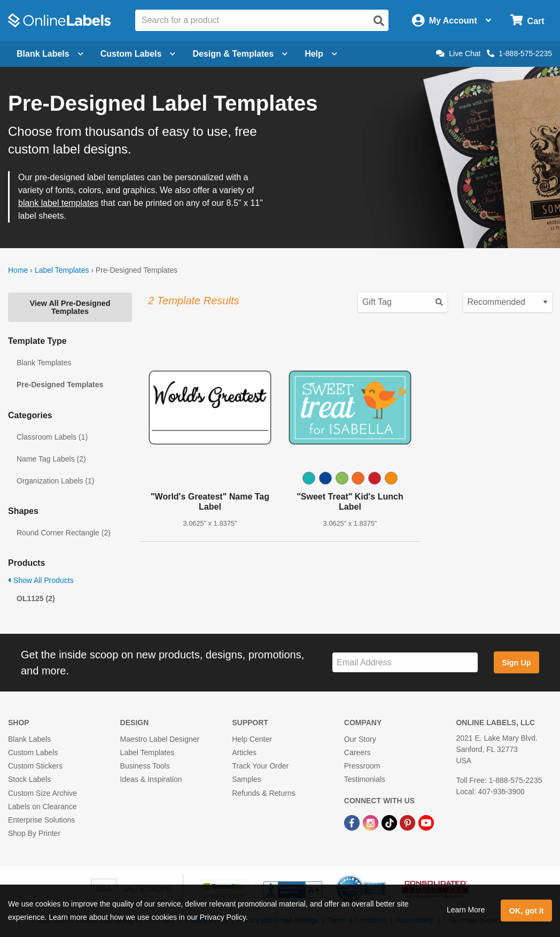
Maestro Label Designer (160, 739)
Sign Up (516, 663)
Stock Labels (29, 779)
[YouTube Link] (426, 822)
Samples (246, 779)
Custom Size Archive (42, 793)
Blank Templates (44, 363)
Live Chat (458, 53)
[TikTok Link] (390, 822)
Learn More (466, 910)
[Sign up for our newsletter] (405, 662)
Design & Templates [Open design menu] (240, 54)
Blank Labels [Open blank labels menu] (50, 54)
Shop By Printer (34, 833)
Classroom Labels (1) (52, 437)
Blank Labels (29, 739)
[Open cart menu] (527, 21)
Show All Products (41, 580)
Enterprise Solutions (41, 820)
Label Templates (62, 270)
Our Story (360, 739)
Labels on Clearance (42, 807)
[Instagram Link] (372, 822)
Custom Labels (33, 752)
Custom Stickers (35, 766)
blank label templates (58, 203)
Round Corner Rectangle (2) (64, 533)
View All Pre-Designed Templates (70, 307)
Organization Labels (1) (56, 481)
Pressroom (362, 766)
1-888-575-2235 (519, 53)
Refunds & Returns (263, 793)
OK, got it (527, 911)
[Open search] (379, 21)
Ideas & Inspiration (151, 779)
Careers (357, 752)
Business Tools (145, 766)
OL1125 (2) (36, 598)
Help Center (252, 739)
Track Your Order (260, 766)
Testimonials (365, 779)
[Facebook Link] (353, 822)
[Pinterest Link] (409, 822)
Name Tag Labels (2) (51, 459)
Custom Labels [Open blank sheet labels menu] (138, 54)
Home (18, 270)
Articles (244, 752)
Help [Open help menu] (321, 54)
